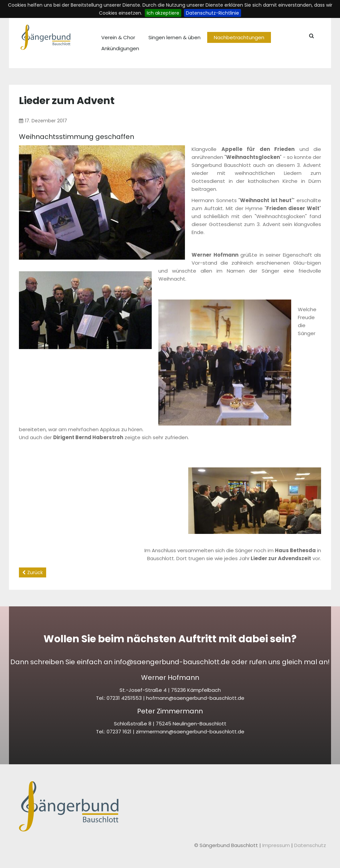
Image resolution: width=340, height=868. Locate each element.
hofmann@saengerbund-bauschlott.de (195, 698)
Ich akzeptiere (163, 13)
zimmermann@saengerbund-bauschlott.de (190, 732)
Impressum (277, 845)
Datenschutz (310, 845)
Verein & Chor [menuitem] (118, 37)
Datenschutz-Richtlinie (212, 13)
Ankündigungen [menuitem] (120, 48)
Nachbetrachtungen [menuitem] (239, 37)
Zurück (35, 572)
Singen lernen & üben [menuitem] (174, 37)
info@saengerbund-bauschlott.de (172, 662)
